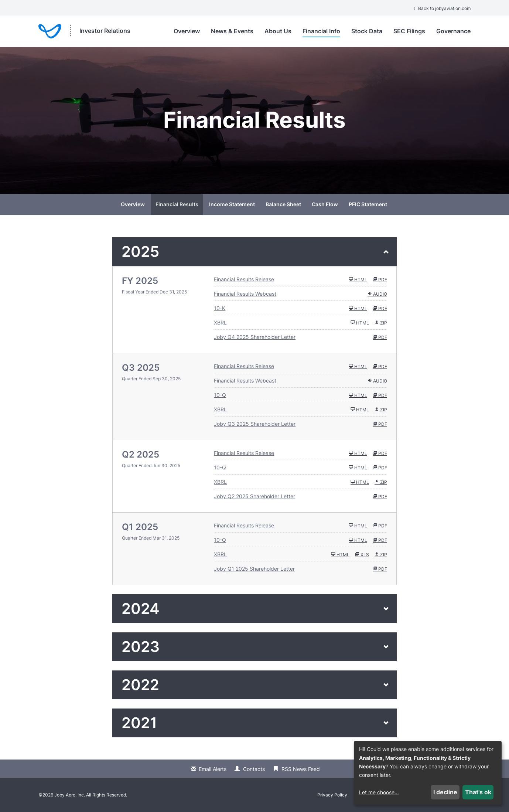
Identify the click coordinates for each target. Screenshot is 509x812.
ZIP (381, 323)
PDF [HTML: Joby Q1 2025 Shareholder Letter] (380, 569)
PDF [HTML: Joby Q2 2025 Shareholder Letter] (380, 496)
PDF (380, 279)
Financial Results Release (244, 279)
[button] (254, 252)
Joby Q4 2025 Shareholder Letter (255, 337)
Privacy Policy (332, 795)
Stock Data (367, 31)
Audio (377, 294)
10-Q (220, 395)
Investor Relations (105, 31)
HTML (358, 279)
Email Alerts (213, 769)
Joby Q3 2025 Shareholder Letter (255, 424)
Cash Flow (325, 204)
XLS (362, 554)
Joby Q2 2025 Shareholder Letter (254, 496)
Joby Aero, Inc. (70, 795)
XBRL (220, 322)
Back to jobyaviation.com (441, 8)
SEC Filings (409, 31)
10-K (220, 308)
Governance (453, 31)
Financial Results (177, 204)
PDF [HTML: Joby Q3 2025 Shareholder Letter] (380, 424)
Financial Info (321, 31)
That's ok (478, 792)
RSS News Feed (301, 769)
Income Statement (232, 204)
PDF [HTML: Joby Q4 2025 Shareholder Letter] (380, 337)
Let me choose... (379, 792)
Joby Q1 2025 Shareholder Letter (254, 569)
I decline (445, 792)
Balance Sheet (283, 204)
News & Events (232, 31)
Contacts (254, 769)
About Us (278, 31)
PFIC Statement (368, 204)
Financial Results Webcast (245, 294)
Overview (187, 31)
